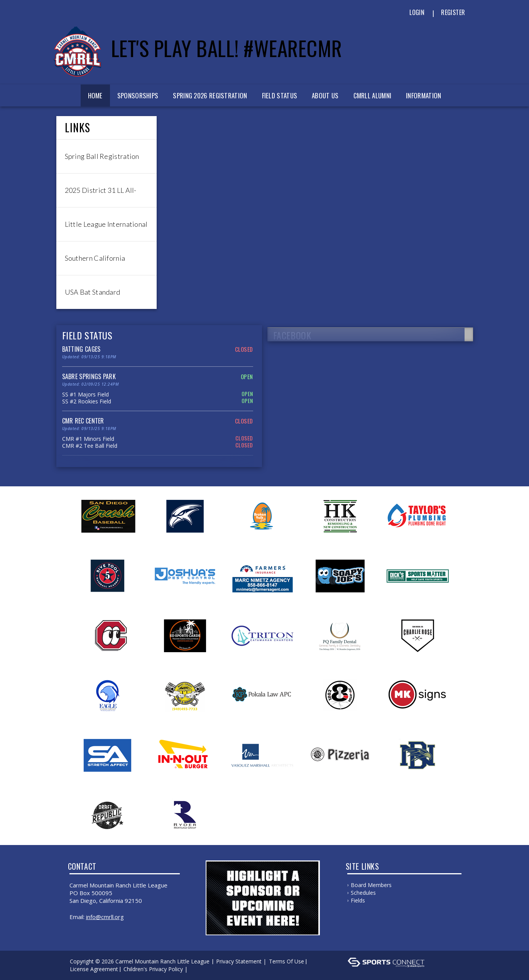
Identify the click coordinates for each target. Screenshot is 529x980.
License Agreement (94, 969)
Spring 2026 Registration (210, 95)
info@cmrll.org (105, 917)
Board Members (371, 885)
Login (417, 12)
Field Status (280, 95)
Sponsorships (138, 95)
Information (423, 95)
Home (95, 95)
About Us (325, 95)
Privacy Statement (239, 961)
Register (453, 12)
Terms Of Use (286, 961)
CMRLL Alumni (373, 95)
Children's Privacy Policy (153, 969)
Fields (358, 900)
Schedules (363, 893)
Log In (200, 969)
